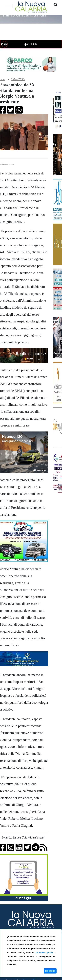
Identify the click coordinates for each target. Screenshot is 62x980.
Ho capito (50, 971)
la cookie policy (45, 953)
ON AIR (31, 44)
